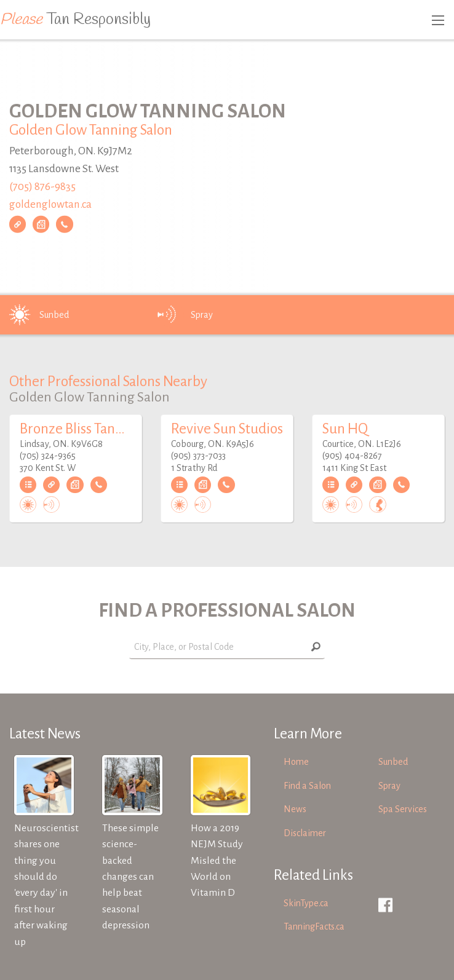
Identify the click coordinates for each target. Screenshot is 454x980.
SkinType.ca (306, 903)
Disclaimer (305, 833)
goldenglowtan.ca (50, 204)
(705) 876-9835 (42, 187)
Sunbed (37, 315)
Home (296, 762)
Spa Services (403, 809)
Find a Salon (307, 786)
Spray (185, 315)
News (295, 809)
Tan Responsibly (75, 20)
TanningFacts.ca (314, 927)
